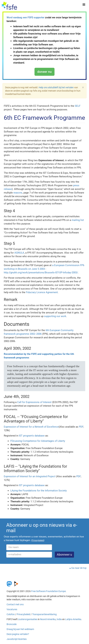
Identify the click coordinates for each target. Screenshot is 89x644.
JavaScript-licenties (17, 639)
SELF (78, 106)
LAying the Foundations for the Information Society (39, 491)
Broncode (12, 624)
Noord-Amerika (48, 619)
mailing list (78, 220)
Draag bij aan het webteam (20, 629)
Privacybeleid (23, 614)
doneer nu (44, 72)
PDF (81, 427)
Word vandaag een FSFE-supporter (26, 17)
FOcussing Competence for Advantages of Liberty (38, 441)
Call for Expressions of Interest (34, 402)
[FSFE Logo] (9, 6)
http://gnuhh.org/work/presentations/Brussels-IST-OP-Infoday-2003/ (41, 273)
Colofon (11, 614)
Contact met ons (15, 604)
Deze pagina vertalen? (18, 634)
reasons (18, 193)
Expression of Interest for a (31, 427)
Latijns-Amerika (73, 619)
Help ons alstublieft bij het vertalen (56, 87)
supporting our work (55, 316)
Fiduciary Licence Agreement (42, 292)
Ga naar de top (79, 568)
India (59, 619)
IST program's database (32, 436)
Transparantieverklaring (44, 614)
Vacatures (12, 609)
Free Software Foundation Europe (48, 591)
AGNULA (19, 253)
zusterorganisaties (28, 619)
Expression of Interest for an (30, 476)
